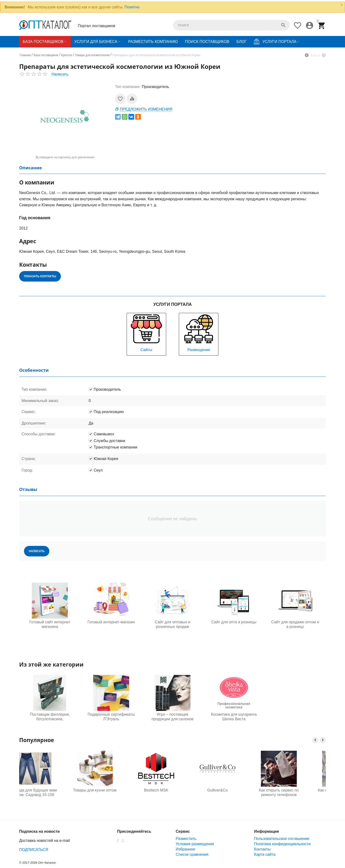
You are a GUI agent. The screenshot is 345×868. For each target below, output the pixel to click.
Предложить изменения (146, 109)
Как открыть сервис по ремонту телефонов (295, 792)
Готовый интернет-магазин (111, 622)
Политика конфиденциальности (282, 844)
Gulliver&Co (234, 790)
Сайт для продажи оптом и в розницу (295, 624)
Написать (60, 74)
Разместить (186, 839)
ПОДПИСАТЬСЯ (34, 850)
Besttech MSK (172, 790)
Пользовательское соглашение (282, 839)
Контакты (262, 849)
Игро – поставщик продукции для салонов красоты (172, 717)
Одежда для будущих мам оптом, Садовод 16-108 (50, 792)
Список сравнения (192, 854)
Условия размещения (195, 844)
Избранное (186, 849)
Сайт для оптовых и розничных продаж (172, 624)
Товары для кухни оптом (111, 790)
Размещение (199, 333)
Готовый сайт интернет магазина (50, 624)
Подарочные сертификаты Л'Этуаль (111, 717)
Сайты (146, 333)
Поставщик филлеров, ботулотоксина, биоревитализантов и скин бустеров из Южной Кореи (50, 717)
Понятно (132, 7)
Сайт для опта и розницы (234, 622)
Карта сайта (265, 854)
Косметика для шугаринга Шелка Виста (234, 717)
